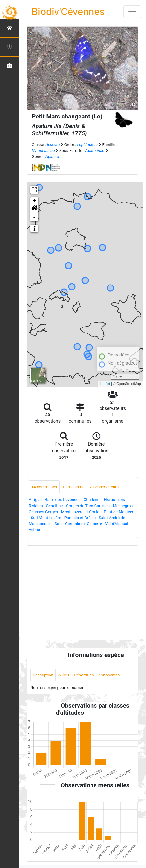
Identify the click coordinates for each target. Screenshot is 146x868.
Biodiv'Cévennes (68, 12)
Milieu (64, 675)
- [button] (35, 217)
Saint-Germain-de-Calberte (79, 524)
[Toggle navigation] (132, 12)
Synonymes (109, 675)
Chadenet (92, 499)
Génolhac (55, 506)
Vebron (35, 530)
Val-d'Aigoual (117, 524)
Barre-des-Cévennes (63, 499)
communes (44, 487)
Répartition (84, 675)
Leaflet (105, 384)
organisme (73, 487)
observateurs (104, 487)
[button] (34, 209)
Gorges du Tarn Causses (88, 506)
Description (43, 675)
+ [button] (35, 201)
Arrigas (35, 499)
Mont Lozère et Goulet (81, 512)
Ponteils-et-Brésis (80, 518)
